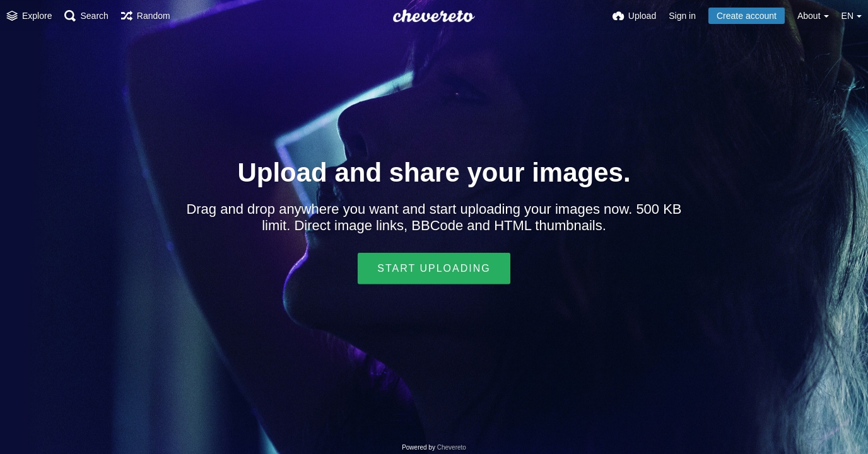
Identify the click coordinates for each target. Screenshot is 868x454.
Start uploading (434, 268)
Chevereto (452, 447)
